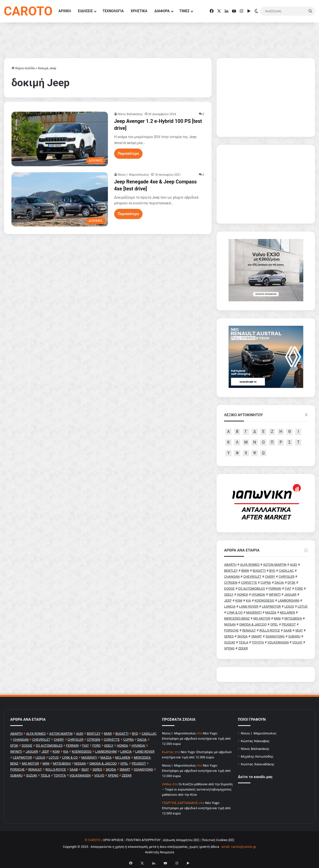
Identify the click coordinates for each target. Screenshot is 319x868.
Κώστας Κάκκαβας (255, 741)
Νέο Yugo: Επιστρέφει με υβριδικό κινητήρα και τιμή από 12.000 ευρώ (196, 739)
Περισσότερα (128, 154)
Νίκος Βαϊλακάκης (130, 114)
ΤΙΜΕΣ (185, 11)
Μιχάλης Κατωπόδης (257, 756)
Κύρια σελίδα (23, 68)
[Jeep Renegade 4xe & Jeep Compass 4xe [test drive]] (60, 199)
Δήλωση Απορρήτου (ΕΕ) (181, 840)
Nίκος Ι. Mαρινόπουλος (134, 175)
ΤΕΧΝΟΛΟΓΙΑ (113, 11)
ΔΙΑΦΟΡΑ (162, 11)
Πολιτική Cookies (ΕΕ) (218, 840)
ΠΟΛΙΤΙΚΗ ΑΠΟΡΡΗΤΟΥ (143, 840)
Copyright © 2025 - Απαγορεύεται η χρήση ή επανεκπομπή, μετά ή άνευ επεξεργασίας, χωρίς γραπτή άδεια (141, 847)
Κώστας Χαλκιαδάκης (258, 764)
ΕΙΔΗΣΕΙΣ (85, 11)
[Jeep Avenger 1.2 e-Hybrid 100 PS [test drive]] (60, 139)
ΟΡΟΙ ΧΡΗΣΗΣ (113, 840)
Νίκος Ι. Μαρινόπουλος (259, 733)
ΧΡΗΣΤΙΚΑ (139, 11)
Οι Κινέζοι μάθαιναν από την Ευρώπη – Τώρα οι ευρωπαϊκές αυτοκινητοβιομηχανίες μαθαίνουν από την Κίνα (197, 789)
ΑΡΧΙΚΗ (65, 11)
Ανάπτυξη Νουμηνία (160, 852)
